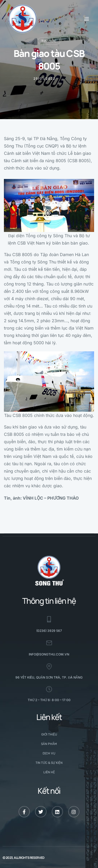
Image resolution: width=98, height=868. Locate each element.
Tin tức (49, 41)
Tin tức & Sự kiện (49, 763)
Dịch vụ (49, 753)
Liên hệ (49, 772)
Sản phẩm (49, 744)
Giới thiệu (49, 734)
